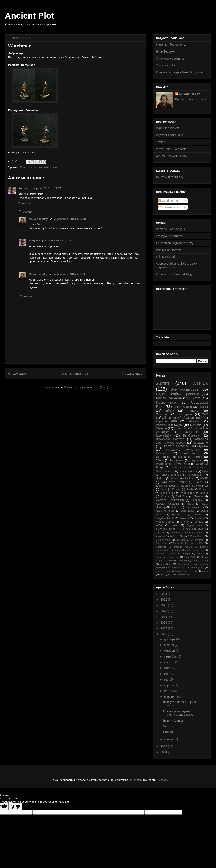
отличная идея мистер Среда (182, 441)
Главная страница (74, 374)
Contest (176, 489)
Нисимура (197, 567)
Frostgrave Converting (183, 450)
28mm (162, 383)
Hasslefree (163, 453)
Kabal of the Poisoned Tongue (176, 274)
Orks (205, 471)
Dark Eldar (188, 511)
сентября (171, 656)
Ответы (27, 211)
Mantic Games (188, 471)
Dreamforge (197, 540)
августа (169, 662)
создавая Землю (190, 457)
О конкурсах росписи (170, 58)
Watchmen (50, 167)
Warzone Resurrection (170, 500)
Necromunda (166, 402)
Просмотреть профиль (191, 99)
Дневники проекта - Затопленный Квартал (182, 486)
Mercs (200, 550)
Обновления (171, 418)
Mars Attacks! (182, 550)
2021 (164, 605)
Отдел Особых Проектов (178, 394)
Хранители (36, 167)
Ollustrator (135, 780)
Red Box (182, 496)
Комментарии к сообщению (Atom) (86, 387)
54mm (160, 460)
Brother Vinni (163, 540)
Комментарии (169, 207)
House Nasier (191, 453)
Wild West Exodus (174, 482)
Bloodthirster (197, 536)
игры (194, 571)
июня (168, 674)
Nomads (196, 425)
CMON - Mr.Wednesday (171, 156)
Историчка (163, 457)
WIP (205, 414)
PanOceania (191, 435)
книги (162, 574)
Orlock (173, 553)
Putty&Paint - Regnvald (171, 149)
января (169, 739)
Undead (161, 479)
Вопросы (197, 500)
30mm (204, 493)
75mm (187, 533)
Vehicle (199, 522)
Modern (160, 553)
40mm (174, 533)
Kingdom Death (165, 518)
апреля (169, 685)
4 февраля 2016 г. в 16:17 (55, 241)
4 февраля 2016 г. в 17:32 (70, 274)
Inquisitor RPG (167, 421)
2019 (164, 617)
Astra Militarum (165, 511)
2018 (164, 623)
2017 (164, 628)
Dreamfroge (162, 543)
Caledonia (163, 414)
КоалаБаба (163, 435)
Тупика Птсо (163, 571)
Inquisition (181, 428)
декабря (170, 639)
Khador (203, 489)
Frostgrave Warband (169, 236)
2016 (164, 634)
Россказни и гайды (169, 425)
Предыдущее (132, 374)
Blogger (163, 780)
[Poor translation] (15, 807)
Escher (177, 543)
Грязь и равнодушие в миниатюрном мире (178, 713)
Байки (198, 482)
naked (175, 525)
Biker (182, 536)
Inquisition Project (168, 128)
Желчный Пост (165, 529)
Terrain (199, 496)
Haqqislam (196, 460)
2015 (164, 746)
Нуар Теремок (165, 52)
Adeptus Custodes (168, 504)
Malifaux (194, 421)
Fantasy (193, 411)
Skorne (184, 522)
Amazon (160, 536)
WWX (159, 525)
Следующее (17, 374)
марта (168, 691)
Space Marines (171, 475)
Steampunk (196, 475)
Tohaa (205, 560)
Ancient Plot (29, 16)
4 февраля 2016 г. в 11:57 (45, 188)
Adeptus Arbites (182, 468)
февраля (170, 697)
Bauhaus (190, 479)
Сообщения (168, 201)
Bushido (181, 540)
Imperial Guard (183, 547)
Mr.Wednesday (38, 219)
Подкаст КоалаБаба (169, 135)
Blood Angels (183, 407)
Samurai (160, 557)
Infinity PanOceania (169, 250)
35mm (23, 167)
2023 (164, 594)
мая (167, 679)
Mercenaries (168, 493)
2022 (164, 599)
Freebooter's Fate (195, 543)
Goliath (198, 515)
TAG (194, 560)
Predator (169, 732)
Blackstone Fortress (170, 439)
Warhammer (188, 493)
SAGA (200, 553)
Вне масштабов (184, 389)
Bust (191, 504)
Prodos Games (165, 522)
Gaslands (161, 547)
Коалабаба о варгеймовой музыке (179, 72)
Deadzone (201, 443)
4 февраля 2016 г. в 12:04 (70, 219)
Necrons (199, 518)
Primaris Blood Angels (170, 229)
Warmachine (164, 464)
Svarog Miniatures (178, 560)
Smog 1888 (190, 557)
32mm (195, 398)
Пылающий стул (192, 529)
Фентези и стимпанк (170, 177)
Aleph (200, 533)
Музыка (203, 446)
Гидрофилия (194, 525)
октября (170, 651)
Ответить (24, 203)
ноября (169, 645)
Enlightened (179, 515)
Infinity (170, 411)
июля (168, 668)
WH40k (200, 383)
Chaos (165, 496)
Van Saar (166, 564)
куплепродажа (177, 574)
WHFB (204, 479)
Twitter (160, 142)
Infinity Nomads (166, 257)
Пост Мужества (194, 507)
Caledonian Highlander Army (175, 243)
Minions (184, 518)
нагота (160, 533)
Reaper (187, 553)
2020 (164, 611)
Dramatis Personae (176, 446)
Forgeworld (177, 460)
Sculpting (174, 557)
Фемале (161, 428)
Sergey (23, 188)
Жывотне (192, 432)
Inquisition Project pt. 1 (171, 45)
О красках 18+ (166, 65)
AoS (172, 536)
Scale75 (175, 507)
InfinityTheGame (169, 398)
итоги (205, 571)
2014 (164, 752)
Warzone (184, 464)
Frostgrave (186, 414)
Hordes (190, 489)
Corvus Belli (194, 418)
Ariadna (175, 479)
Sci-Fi (204, 407)
